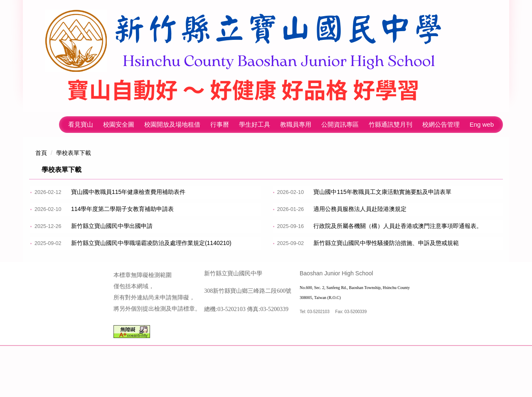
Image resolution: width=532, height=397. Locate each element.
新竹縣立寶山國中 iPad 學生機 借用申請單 (126, 294)
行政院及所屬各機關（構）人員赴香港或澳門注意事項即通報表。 (398, 226)
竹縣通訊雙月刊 (390, 124)
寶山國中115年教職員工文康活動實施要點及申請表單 (382, 192)
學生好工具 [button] (255, 124)
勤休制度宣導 (331, 260)
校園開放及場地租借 (172, 124)
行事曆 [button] (220, 124)
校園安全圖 (119, 124)
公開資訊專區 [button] (340, 124)
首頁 (41, 153)
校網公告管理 (441, 124)
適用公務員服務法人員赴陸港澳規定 (360, 209)
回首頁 (49, 124)
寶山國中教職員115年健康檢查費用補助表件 (128, 192)
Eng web (482, 124)
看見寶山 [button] (81, 124)
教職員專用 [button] (296, 124)
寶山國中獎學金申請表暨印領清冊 (115, 277)
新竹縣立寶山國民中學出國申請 (112, 226)
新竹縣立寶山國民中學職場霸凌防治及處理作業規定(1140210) (151, 243)
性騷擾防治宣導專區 (97, 260)
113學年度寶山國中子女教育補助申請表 (365, 277)
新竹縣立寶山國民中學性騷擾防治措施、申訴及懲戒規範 (386, 243)
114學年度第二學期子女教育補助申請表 (122, 209)
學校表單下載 (74, 153)
